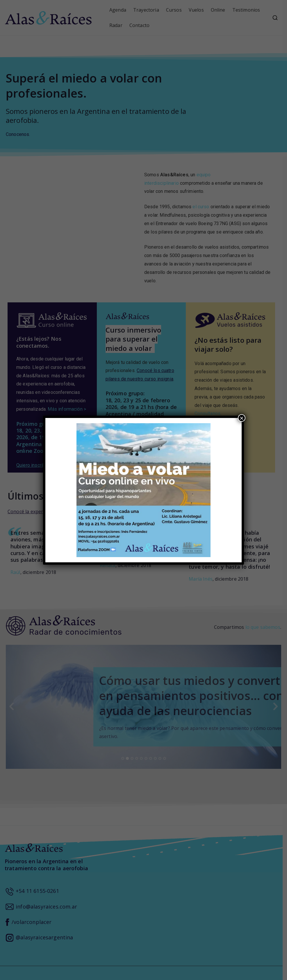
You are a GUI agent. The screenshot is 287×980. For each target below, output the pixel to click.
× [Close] (242, 418)
